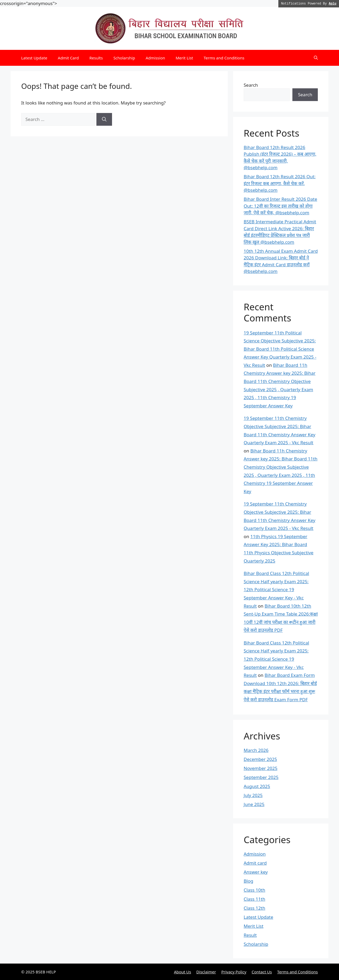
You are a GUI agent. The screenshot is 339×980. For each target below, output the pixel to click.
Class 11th (254, 899)
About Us (183, 972)
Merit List (184, 58)
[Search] (104, 119)
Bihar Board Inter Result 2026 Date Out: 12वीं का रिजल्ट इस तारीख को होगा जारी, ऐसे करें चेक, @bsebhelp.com (280, 206)
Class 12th (254, 908)
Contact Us (262, 972)
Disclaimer (206, 972)
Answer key (256, 872)
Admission (155, 58)
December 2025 (260, 759)
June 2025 (254, 804)
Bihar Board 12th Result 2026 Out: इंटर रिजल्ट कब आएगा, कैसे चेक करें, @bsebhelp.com (280, 183)
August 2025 (257, 786)
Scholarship (124, 58)
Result (250, 935)
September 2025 (261, 777)
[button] (316, 58)
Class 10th (254, 890)
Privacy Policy (234, 972)
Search (251, 85)
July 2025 (253, 795)
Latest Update (34, 58)
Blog (248, 881)
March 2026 (256, 750)
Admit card (255, 863)
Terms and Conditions (224, 58)
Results (96, 58)
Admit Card (68, 58)
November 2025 (260, 768)
